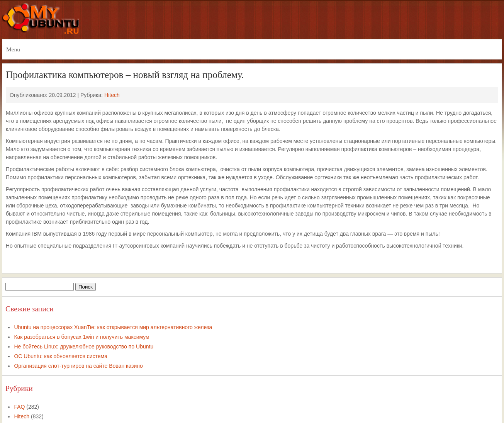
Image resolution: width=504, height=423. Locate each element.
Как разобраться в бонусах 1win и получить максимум (81, 337)
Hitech (112, 95)
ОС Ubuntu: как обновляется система (61, 356)
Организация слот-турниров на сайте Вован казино (78, 366)
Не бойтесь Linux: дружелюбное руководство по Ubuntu (84, 347)
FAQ (19, 407)
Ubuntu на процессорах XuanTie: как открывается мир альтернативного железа (113, 327)
